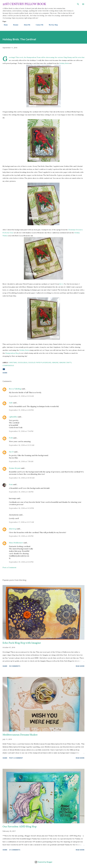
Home (4, 25)
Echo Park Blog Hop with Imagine (22, 643)
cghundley (13, 417)
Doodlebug (23, 362)
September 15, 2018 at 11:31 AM (21, 396)
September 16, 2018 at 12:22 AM (22, 445)
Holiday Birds (64, 63)
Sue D (11, 452)
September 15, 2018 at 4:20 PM (21, 410)
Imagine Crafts (65, 362)
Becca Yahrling (15, 389)
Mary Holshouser (16, 543)
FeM (11, 438)
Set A (61, 284)
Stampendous (8, 365)
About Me (26, 25)
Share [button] (5, 373)
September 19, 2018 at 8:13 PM (21, 562)
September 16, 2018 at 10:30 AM (22, 478)
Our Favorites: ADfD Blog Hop (20, 827)
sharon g (13, 529)
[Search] (78, 4)
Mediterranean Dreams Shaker (20, 735)
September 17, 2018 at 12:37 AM (21, 522)
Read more (80, 666)
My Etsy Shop (52, 25)
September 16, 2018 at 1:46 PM (21, 492)
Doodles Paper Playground (40, 362)
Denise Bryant (15, 468)
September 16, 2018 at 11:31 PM (21, 508)
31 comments (15, 850)
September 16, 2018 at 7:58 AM (21, 461)
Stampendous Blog (12, 353)
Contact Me (38, 25)
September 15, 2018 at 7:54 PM (21, 431)
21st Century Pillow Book (24, 4)
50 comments (15, 666)
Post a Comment (9, 567)
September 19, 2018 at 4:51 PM (21, 536)
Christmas (13, 362)
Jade (11, 403)
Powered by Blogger (43, 862)
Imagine (55, 362)
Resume (14, 25)
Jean (11, 484)
